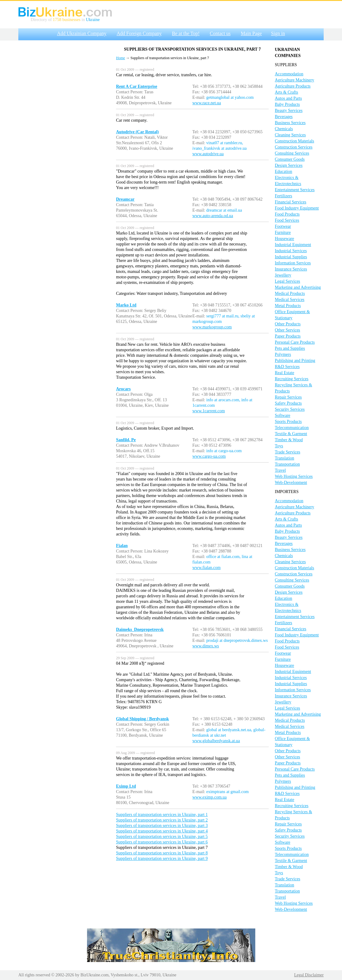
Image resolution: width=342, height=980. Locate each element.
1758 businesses (67, 20)
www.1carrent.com (209, 411)
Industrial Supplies (291, 257)
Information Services (293, 263)
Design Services (289, 165)
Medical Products (290, 293)
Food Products (287, 214)
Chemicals (284, 129)
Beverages (284, 117)
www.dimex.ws (206, 646)
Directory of (42, 20)
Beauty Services (289, 111)
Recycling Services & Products (293, 388)
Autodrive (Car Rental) (137, 132)
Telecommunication (292, 428)
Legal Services (287, 281)
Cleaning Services (290, 135)
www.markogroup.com (212, 327)
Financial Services (291, 202)
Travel (280, 470)
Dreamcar (125, 199)
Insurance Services (291, 269)
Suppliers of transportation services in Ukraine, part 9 (162, 858)
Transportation (287, 464)
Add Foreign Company (139, 33)
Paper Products (288, 336)
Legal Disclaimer (309, 975)
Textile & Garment (291, 434)
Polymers (283, 354)
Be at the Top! (186, 33)
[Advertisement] (61, 105)
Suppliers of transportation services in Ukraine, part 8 (162, 853)
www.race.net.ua (207, 103)
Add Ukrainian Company (82, 33)
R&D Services (287, 367)
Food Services (287, 220)
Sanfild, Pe (126, 440)
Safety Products (288, 403)
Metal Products (288, 306)
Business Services (290, 123)
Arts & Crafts (286, 92)
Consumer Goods (290, 159)
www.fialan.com (206, 568)
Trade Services (287, 452)
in (83, 20)
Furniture (283, 232)
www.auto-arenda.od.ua (213, 216)
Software (283, 415)
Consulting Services (292, 153)
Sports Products (288, 422)
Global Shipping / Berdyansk (142, 719)
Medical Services (290, 300)
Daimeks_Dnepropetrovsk (140, 629)
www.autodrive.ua (208, 154)
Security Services (290, 409)
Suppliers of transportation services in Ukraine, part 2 (162, 820)
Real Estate (284, 373)
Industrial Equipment (293, 245)
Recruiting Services (292, 379)
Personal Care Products (295, 342)
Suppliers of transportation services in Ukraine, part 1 (162, 815)
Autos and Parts (288, 98)
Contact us (220, 33)
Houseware (284, 239)
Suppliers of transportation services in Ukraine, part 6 (162, 842)
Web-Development (291, 483)
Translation (284, 458)
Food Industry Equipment (297, 208)
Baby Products (287, 104)
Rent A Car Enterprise (137, 86)
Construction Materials (295, 141)
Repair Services (288, 397)
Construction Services (294, 147)
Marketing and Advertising (298, 287)
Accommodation (289, 74)
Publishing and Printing (295, 361)
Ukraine (93, 20)
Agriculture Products (293, 86)
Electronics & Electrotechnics (288, 181)
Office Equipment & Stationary (292, 315)
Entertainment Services (295, 190)
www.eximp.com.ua (209, 797)
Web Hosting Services (294, 476)
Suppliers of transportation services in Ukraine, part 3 (162, 826)
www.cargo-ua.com (209, 456)
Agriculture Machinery (295, 80)
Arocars (123, 389)
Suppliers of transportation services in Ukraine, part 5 (162, 837)
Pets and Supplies (290, 348)
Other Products (288, 324)
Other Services (287, 330)
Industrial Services (291, 251)
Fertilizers (284, 196)
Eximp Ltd (126, 786)
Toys (279, 446)
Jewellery (283, 275)
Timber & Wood (289, 440)
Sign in (278, 33)
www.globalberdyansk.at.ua (216, 741)
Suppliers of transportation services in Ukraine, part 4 (162, 831)
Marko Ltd (126, 305)
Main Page (251, 33)
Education (284, 172)
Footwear (283, 226)
